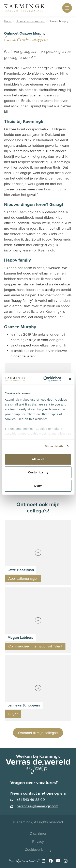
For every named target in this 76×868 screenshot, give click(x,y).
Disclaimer (38, 833)
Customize (38, 472)
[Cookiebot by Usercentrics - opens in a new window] (45, 379)
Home (8, 21)
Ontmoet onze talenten (30, 21)
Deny (38, 485)
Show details (54, 446)
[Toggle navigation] (67, 8)
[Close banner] (70, 379)
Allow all (38, 459)
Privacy (38, 842)
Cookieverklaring (38, 850)
